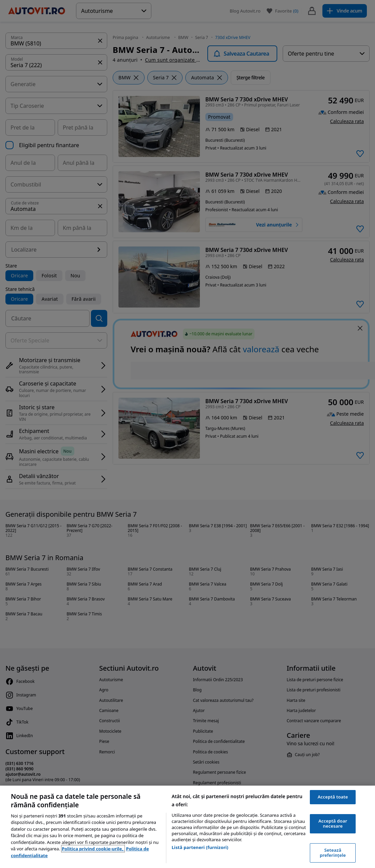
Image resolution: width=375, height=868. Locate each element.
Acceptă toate (333, 797)
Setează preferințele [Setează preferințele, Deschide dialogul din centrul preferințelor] (333, 853)
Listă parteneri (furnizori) (200, 847)
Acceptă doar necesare (333, 824)
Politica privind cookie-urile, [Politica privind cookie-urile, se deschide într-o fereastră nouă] (93, 849)
